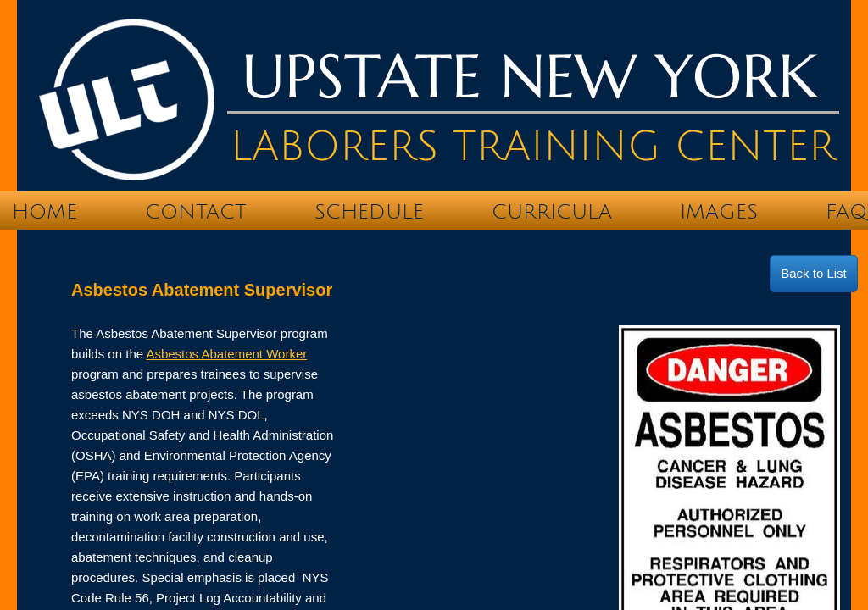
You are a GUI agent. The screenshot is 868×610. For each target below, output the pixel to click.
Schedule (369, 212)
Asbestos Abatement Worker (226, 354)
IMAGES (719, 212)
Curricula (552, 212)
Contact (196, 212)
